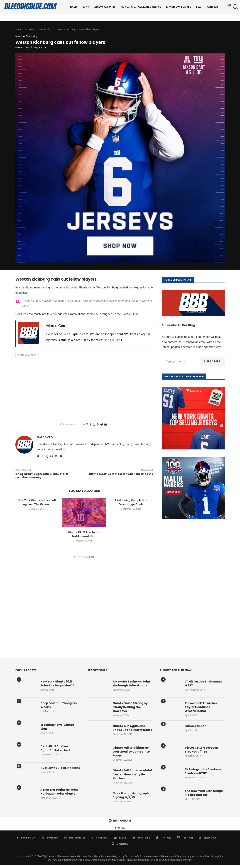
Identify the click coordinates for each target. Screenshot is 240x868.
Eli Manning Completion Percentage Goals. (131, 503)
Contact (212, 7)
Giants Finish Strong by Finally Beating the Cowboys (130, 708)
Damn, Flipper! (196, 727)
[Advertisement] (84, 391)
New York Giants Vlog (40, 30)
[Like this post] (87, 425)
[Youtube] (141, 840)
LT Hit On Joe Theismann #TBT (203, 684)
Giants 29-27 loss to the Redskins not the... (84, 535)
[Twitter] (50, 840)
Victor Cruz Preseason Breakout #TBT (202, 751)
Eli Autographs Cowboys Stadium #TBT (203, 772)
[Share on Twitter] (94, 425)
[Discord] (120, 847)
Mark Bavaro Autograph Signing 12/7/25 (131, 798)
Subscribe (212, 362)
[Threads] (99, 840)
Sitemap (120, 830)
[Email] (120, 840)
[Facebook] (26, 840)
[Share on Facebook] (91, 425)
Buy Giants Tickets (178, 7)
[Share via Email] (106, 425)
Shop (86, 7)
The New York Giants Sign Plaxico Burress (204, 794)
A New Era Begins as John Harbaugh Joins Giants (59, 793)
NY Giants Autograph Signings (141, 7)
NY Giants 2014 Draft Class (56, 771)
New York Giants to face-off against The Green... (37, 503)
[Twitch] (185, 840)
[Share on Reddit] (102, 425)
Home (74, 7)
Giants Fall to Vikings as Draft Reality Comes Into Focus (132, 754)
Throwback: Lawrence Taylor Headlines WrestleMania (201, 708)
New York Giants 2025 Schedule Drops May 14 (58, 684)
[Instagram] (75, 840)
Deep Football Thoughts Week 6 (59, 706)
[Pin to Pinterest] (98, 425)
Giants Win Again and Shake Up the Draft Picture (129, 731)
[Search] (235, 7)
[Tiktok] (163, 840)
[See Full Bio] (122, 341)
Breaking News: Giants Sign (57, 728)
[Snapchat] (208, 840)
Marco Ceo (23, 48)
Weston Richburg (27, 356)
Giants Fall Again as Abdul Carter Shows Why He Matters (131, 777)
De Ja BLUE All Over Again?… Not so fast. (56, 749)
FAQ (199, 7)
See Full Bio (112, 341)
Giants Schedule (105, 7)
